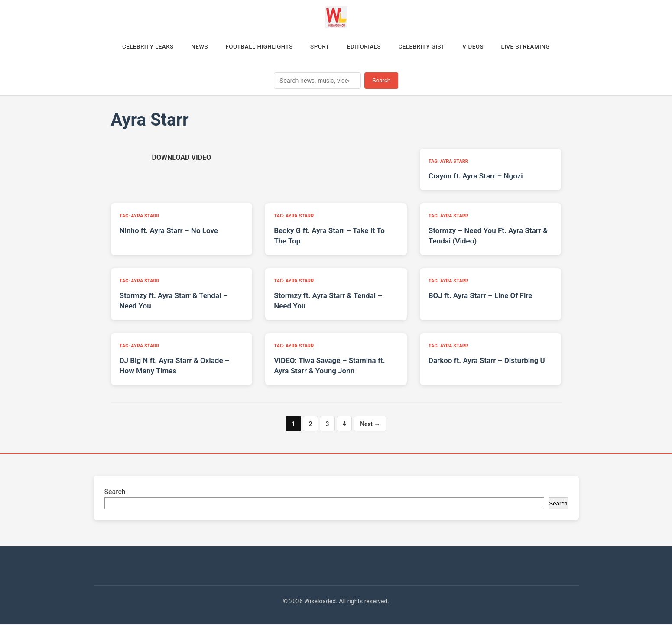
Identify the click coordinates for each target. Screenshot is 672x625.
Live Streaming (537, 47)
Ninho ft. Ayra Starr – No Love (169, 232)
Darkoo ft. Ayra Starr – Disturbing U (487, 362)
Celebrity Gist (427, 47)
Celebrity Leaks (136, 47)
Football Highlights (255, 47)
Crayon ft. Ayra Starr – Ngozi (476, 177)
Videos (481, 47)
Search (381, 82)
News (191, 47)
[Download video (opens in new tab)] (182, 159)
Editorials (366, 47)
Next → (371, 425)
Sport (318, 47)
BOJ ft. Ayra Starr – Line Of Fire (480, 297)
